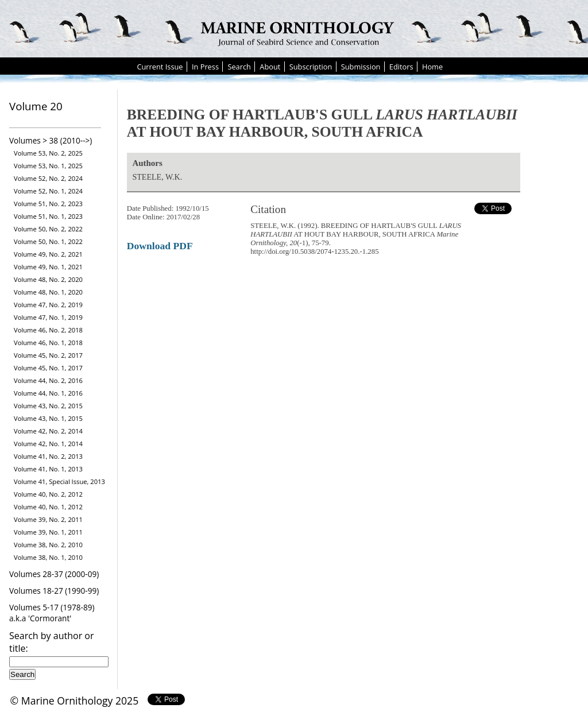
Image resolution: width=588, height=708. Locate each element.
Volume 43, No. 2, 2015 (48, 406)
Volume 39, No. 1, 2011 (48, 532)
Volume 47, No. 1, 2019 (48, 317)
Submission (361, 67)
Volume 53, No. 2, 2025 (48, 153)
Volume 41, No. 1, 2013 (48, 469)
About (270, 67)
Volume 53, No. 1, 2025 (48, 166)
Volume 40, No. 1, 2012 (48, 507)
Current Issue (160, 67)
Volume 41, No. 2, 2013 (48, 456)
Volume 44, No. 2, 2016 (48, 380)
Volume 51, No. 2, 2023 (48, 204)
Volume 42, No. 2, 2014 (48, 431)
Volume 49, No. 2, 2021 (48, 254)
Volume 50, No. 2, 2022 (48, 229)
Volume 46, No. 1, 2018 (48, 343)
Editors (401, 67)
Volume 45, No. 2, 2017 (48, 355)
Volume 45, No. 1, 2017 (48, 368)
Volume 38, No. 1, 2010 (48, 557)
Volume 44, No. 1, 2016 (48, 393)
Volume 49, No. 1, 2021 (48, 267)
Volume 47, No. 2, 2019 (48, 305)
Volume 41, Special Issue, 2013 (59, 481)
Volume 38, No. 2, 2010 (48, 545)
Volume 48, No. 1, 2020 (48, 292)
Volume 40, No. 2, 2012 (48, 494)
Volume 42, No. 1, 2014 (48, 444)
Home (432, 67)
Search (239, 67)
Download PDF (160, 246)
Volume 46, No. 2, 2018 (48, 330)
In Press (205, 67)
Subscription (311, 67)
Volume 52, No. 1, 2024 (48, 191)
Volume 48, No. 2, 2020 (48, 279)
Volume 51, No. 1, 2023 (48, 216)
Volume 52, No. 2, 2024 (48, 178)
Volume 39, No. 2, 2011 (48, 519)
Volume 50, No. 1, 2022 (48, 241)
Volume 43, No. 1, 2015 (48, 418)
